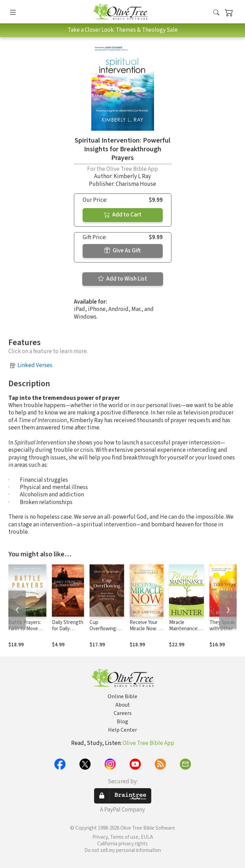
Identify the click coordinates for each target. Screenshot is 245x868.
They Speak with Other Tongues (222, 629)
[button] (216, 13)
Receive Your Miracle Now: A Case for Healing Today (146, 632)
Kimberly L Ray (132, 176)
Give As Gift (122, 251)
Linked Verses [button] (35, 365)
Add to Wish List (122, 279)
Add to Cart (123, 215)
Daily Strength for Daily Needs (68, 629)
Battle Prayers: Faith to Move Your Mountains (25, 629)
